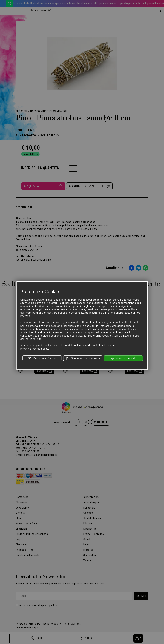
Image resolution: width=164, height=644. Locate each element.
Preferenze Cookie (42, 358)
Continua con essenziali (83, 358)
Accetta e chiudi (123, 358)
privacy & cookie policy (34, 349)
